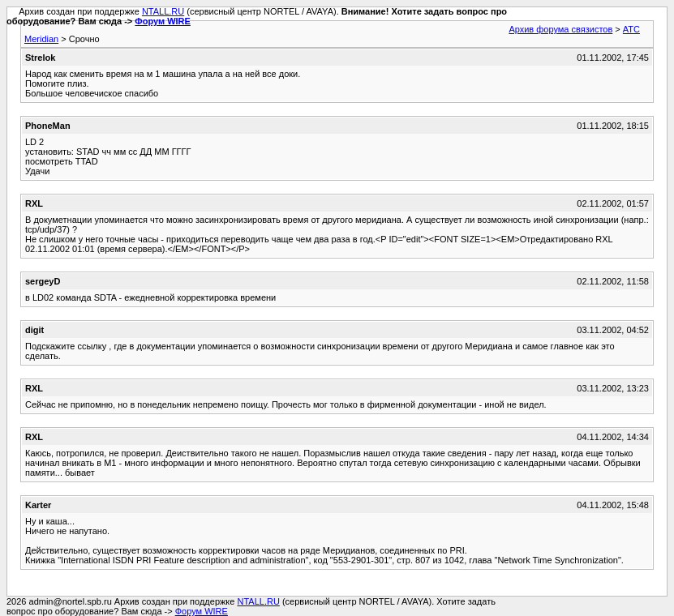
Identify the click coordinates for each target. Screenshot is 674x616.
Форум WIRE (163, 21)
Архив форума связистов (560, 29)
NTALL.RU (163, 11)
